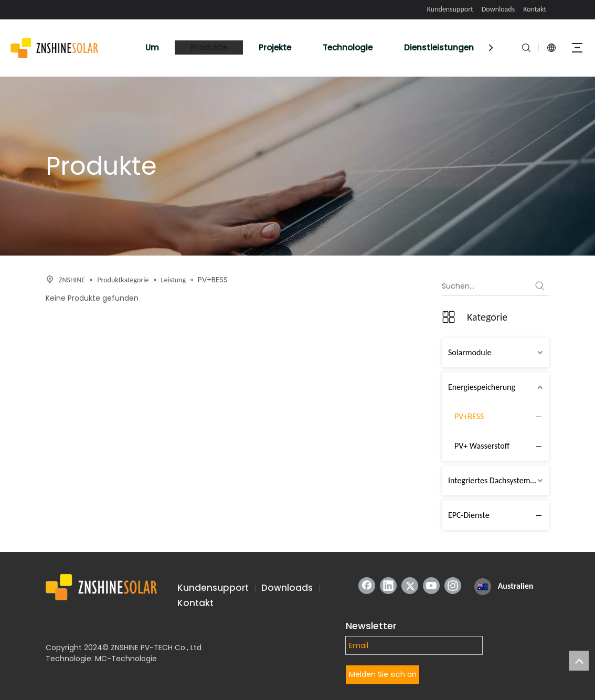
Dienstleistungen (439, 47)
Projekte (275, 47)
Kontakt (535, 9)
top (579, 661)
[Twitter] (410, 586)
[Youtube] (431, 586)
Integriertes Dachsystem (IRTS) (499, 480)
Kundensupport (450, 9)
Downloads (498, 9)
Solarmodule (470, 352)
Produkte (209, 47)
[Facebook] (367, 586)
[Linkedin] (388, 586)
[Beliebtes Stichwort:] (540, 286)
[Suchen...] (486, 286)
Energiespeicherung (482, 387)
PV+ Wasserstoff (482, 446)
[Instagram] (453, 586)
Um (152, 47)
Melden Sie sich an (383, 674)
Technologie (348, 47)
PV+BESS (469, 416)
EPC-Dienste (469, 515)
